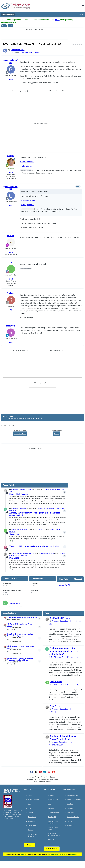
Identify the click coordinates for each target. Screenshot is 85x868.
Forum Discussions (33, 800)
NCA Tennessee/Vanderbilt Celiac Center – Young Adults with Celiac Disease (21, 659)
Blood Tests (70, 813)
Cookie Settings (55, 854)
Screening (70, 808)
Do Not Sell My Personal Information (54, 834)
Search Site (51, 840)
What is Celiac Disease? (74, 800)
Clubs (30, 808)
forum (57, 20)
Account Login (32, 817)
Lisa (10, 262)
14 (11, 79)
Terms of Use (32, 821)
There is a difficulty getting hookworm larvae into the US (34, 546)
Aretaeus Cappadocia (26, 490)
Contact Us (44, 777)
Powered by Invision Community (42, 782)
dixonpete (63, 585)
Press (49, 804)
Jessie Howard (15, 604)
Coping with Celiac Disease (29, 52)
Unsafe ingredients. (27, 162)
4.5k (11, 252)
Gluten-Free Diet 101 (73, 817)
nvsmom (10, 235)
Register (30, 813)
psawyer (10, 155)
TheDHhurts (23, 508)
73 (11, 343)
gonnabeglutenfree (17, 50)
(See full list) (78, 579)
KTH (69, 585)
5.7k (11, 172)
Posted (70, 657)
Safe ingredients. (26, 166)
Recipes (30, 830)
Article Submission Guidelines (53, 822)
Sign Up (10, 26)
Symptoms (70, 804)
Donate (57, 434)
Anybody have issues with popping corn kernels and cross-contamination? (65, 651)
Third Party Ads (52, 817)
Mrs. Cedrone (39, 530)
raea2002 (11, 326)
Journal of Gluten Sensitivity (33, 835)
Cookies (53, 777)
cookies (22, 854)
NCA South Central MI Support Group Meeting (22, 618)
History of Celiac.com (54, 813)
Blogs (30, 804)
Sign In (4, 26)
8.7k (11, 279)
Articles (30, 795)
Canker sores (15, 534)
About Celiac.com (53, 800)
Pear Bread (14, 558)
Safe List (70, 821)
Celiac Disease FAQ (73, 795)
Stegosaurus (24, 530)
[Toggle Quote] (22, 191)
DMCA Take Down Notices (53, 828)
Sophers (10, 293)
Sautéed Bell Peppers (19, 494)
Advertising (51, 808)
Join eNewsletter (20, 434)
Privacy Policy (34, 777)
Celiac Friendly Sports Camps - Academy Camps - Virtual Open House (20, 635)
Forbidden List (71, 826)
